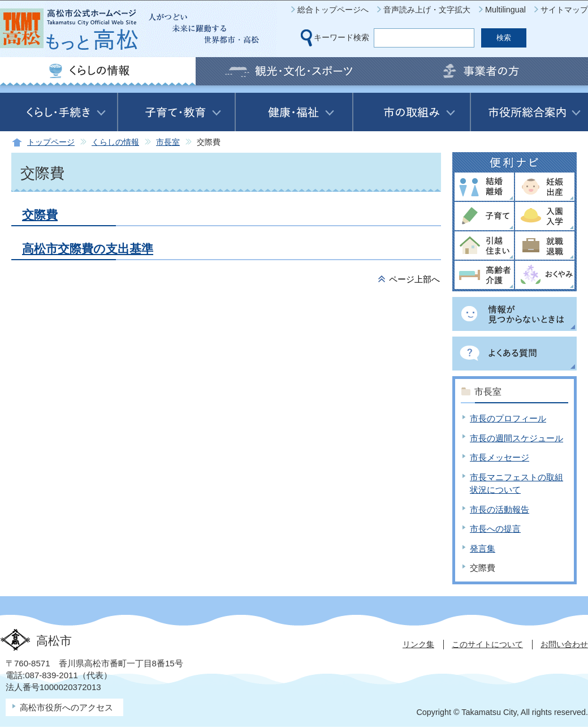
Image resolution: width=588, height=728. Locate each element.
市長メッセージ (500, 457)
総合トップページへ (333, 10)
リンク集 (418, 644)
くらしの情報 (115, 142)
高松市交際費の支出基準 (88, 249)
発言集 (483, 548)
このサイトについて (487, 644)
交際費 (40, 215)
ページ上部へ (414, 279)
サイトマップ (564, 10)
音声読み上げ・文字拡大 (427, 10)
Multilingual (505, 10)
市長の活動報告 (500, 509)
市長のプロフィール (508, 418)
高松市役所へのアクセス (66, 707)
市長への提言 (495, 529)
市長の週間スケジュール (516, 438)
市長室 (168, 142)
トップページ (51, 142)
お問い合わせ (564, 644)
